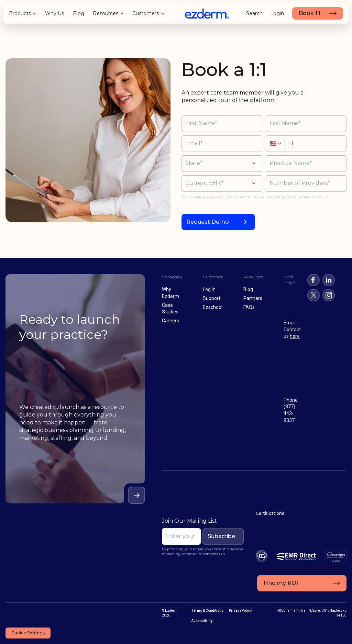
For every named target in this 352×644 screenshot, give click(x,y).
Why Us (54, 13)
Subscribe (221, 536)
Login (277, 13)
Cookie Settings (28, 633)
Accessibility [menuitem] (202, 621)
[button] (222, 164)
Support (212, 298)
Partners (253, 298)
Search (254, 13)
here (295, 336)
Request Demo (208, 222)
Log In (209, 289)
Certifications (270, 513)
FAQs (249, 307)
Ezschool (213, 307)
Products (20, 13)
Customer (213, 277)
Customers (146, 13)
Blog (79, 13)
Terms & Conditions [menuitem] (207, 610)
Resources (106, 13)
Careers (170, 321)
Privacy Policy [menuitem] (240, 610)
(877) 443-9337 (289, 413)
